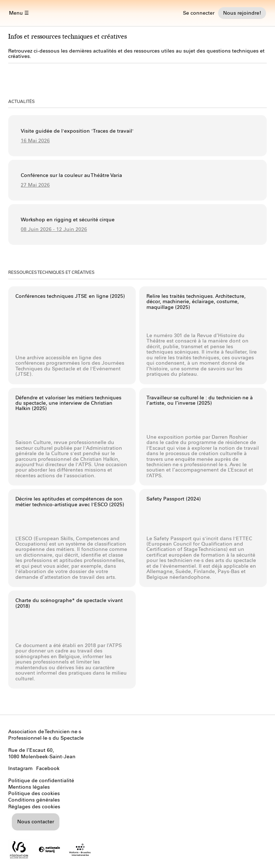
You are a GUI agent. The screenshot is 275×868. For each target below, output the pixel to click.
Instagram (20, 768)
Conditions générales (34, 800)
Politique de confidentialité (41, 781)
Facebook (48, 768)
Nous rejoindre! (242, 13)
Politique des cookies (34, 793)
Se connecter (199, 13)
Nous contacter (36, 822)
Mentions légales (29, 787)
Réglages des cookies (34, 807)
